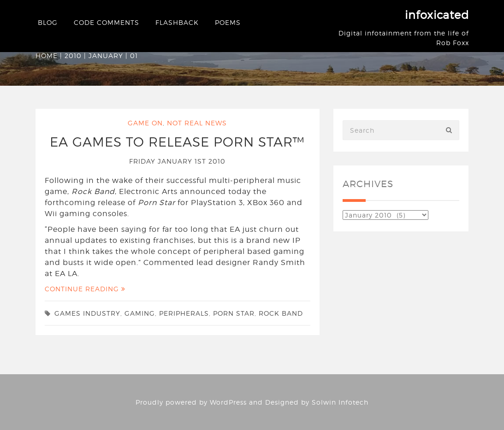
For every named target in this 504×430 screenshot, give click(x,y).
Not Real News (197, 123)
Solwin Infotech (340, 402)
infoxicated (437, 15)
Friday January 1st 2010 (177, 161)
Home (47, 56)
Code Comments (107, 22)
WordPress (228, 402)
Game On (145, 123)
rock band (281, 313)
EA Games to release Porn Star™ (177, 142)
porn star (234, 313)
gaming (140, 313)
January (106, 56)
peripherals (184, 313)
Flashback (177, 22)
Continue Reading (85, 289)
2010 (73, 56)
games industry (87, 313)
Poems (228, 22)
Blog (48, 22)
